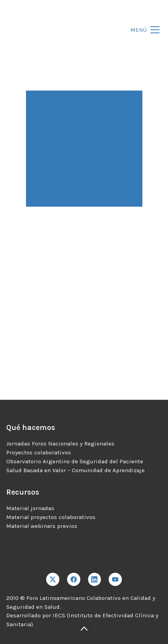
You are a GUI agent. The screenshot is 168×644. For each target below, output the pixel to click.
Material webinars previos (42, 526)
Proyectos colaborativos (39, 452)
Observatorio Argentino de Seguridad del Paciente (75, 461)
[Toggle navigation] (143, 30)
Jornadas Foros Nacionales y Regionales (60, 444)
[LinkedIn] (95, 579)
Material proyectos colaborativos (51, 517)
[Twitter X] (53, 579)
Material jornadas (30, 508)
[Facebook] (74, 579)
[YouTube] (115, 579)
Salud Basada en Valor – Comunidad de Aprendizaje (75, 470)
